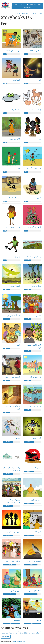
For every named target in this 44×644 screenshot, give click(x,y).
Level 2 (28, 260)
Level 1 (5, 54)
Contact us (27, 7)
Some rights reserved (18, 641)
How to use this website (34, 4)
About (22, 4)
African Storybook (9, 633)
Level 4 (10, 565)
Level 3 (8, 442)
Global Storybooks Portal (30, 633)
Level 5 (11, 624)
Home (15, 4)
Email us (6, 637)
